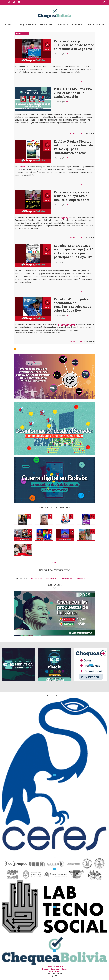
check (66, 54)
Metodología (77, 25)
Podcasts (63, 25)
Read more (73, 82)
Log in (81, 81)
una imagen (64, 217)
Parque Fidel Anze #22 (54, 967)
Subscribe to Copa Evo (15, 349)
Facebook (21, 167)
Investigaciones (47, 25)
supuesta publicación (66, 324)
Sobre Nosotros (96, 25)
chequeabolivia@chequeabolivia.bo (54, 969)
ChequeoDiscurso (28, 25)
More (54, 563)
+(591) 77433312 (55, 971)
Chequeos (9, 25)
